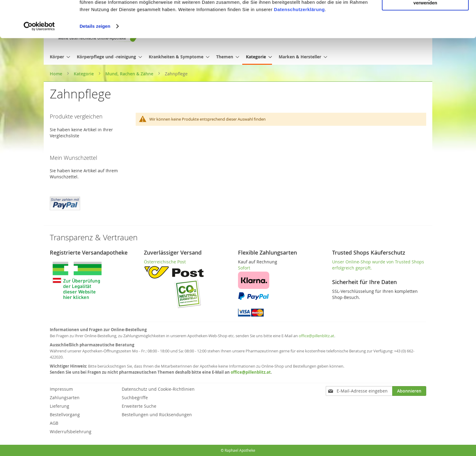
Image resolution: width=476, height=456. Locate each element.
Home (57, 74)
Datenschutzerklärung (299, 44)
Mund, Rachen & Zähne (130, 74)
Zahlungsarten (65, 398)
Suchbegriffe (135, 398)
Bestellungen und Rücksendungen (157, 415)
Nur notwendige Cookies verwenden (425, 35)
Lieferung (59, 406)
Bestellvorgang (65, 415)
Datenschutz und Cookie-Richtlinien (158, 389)
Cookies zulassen (425, 15)
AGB (54, 423)
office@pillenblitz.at (316, 336)
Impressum (61, 389)
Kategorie (84, 74)
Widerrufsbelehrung (71, 432)
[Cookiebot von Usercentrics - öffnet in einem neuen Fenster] (39, 61)
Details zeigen (95, 61)
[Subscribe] (409, 391)
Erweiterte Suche (139, 406)
